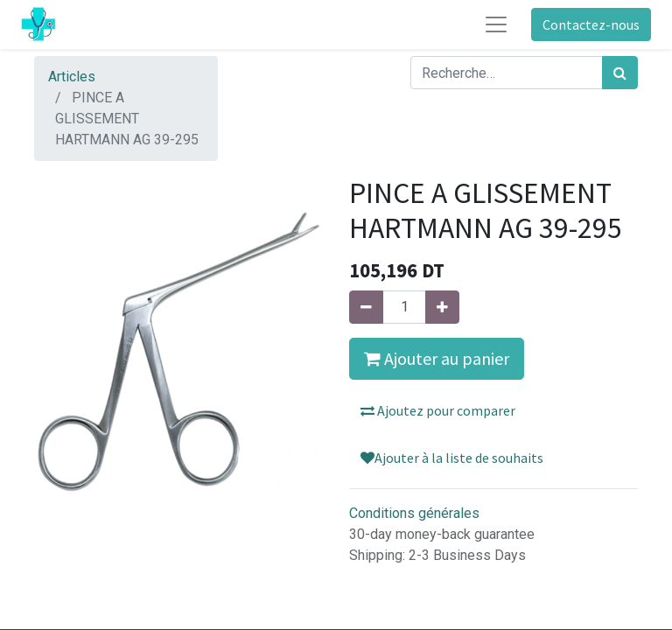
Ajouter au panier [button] (437, 358)
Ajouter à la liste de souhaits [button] (452, 458)
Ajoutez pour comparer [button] (438, 410)
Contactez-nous (591, 24)
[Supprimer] (366, 307)
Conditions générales (414, 513)
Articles (72, 77)
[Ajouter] (442, 307)
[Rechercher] (620, 73)
